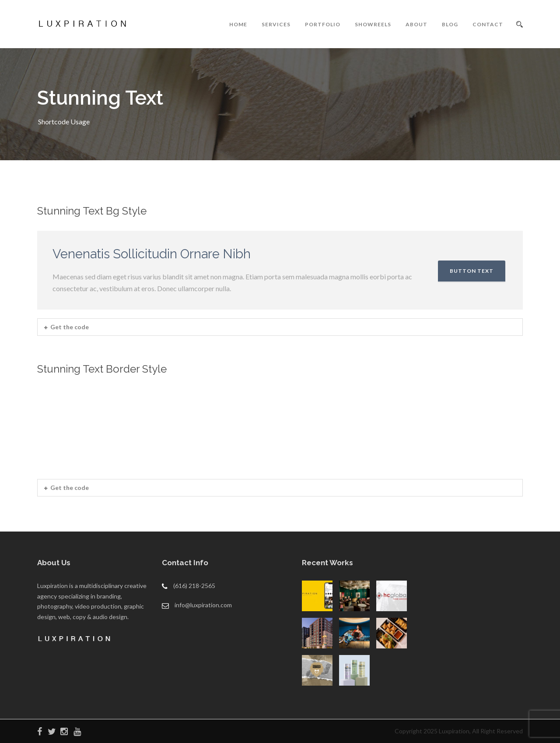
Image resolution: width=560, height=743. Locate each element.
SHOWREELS (373, 24)
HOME (238, 24)
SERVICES (276, 24)
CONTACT (488, 24)
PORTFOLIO (323, 24)
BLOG (450, 24)
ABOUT (416, 24)
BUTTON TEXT (472, 271)
